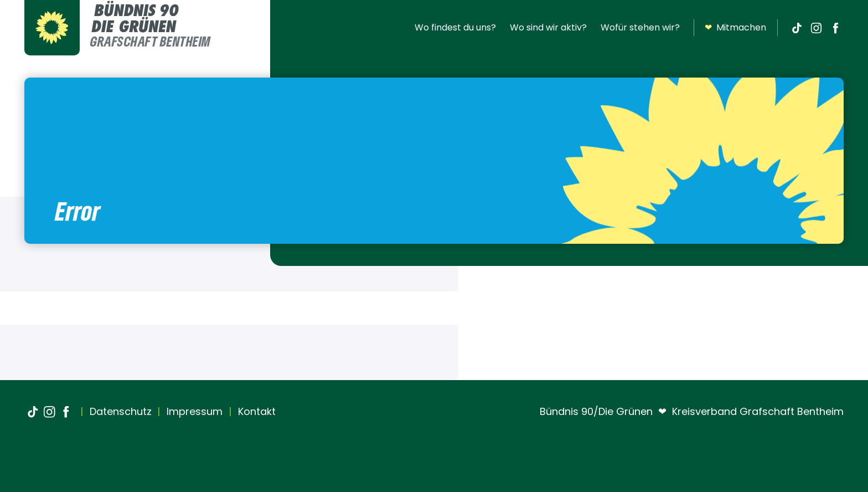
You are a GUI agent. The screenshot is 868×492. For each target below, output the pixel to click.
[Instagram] (816, 28)
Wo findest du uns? (455, 27)
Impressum (193, 411)
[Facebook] (835, 28)
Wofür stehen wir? (640, 27)
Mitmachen (735, 28)
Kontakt (255, 411)
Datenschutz (119, 411)
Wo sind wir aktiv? (548, 27)
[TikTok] (797, 28)
